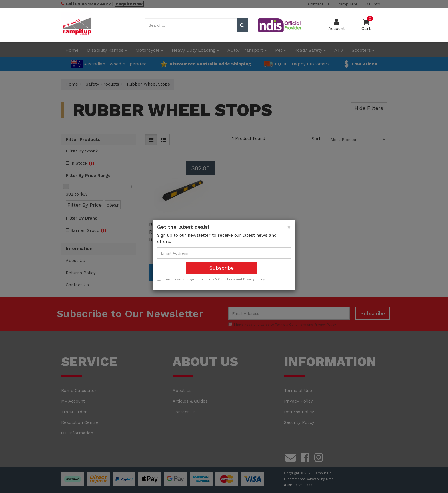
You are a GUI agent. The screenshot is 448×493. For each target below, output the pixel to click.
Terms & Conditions (219, 279)
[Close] (289, 227)
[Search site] (242, 25)
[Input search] (191, 25)
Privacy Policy (254, 279)
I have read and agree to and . (211, 279)
